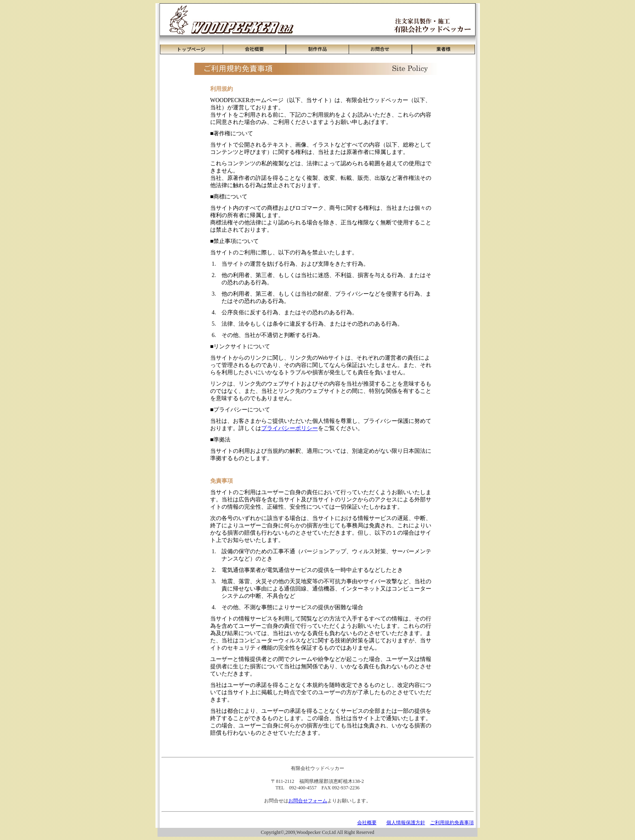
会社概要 (367, 823)
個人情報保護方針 (406, 823)
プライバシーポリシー (290, 428)
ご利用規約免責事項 (452, 823)
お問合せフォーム (308, 801)
